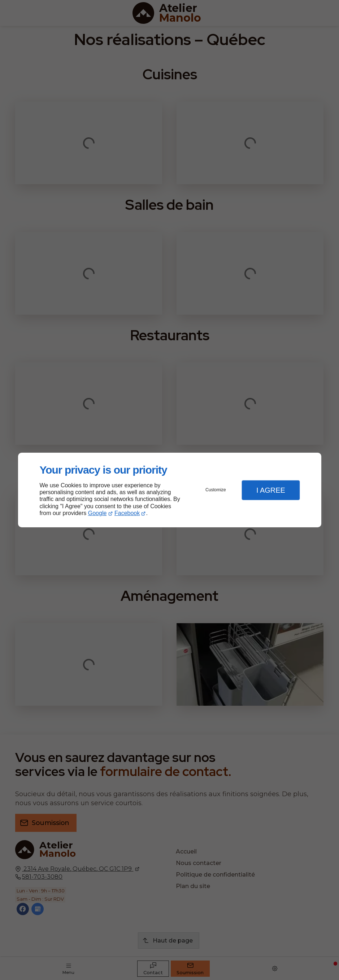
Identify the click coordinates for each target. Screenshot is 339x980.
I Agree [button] (271, 490)
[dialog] (170, 490)
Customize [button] (216, 490)
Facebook (127, 513)
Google (97, 513)
